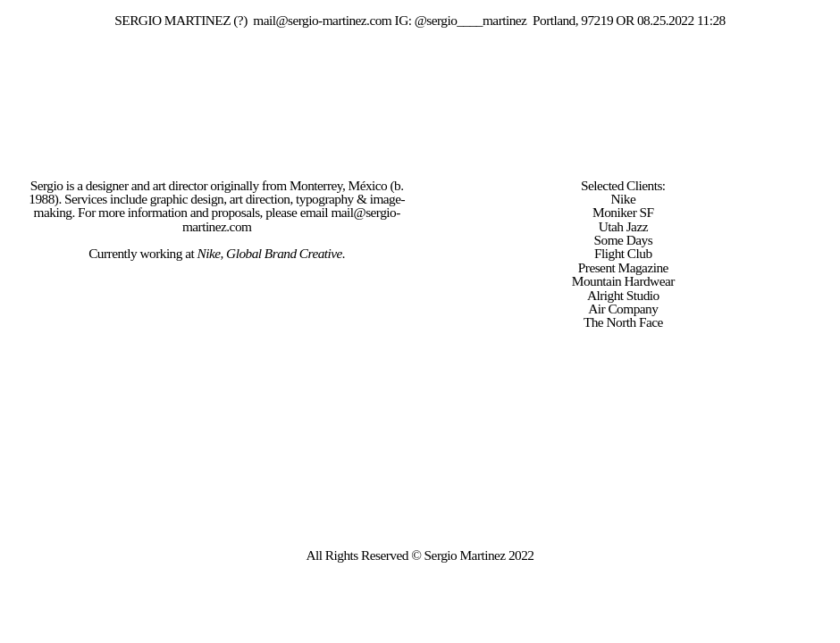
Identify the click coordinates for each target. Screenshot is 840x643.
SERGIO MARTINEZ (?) (181, 20)
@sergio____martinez (471, 20)
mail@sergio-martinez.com (322, 20)
